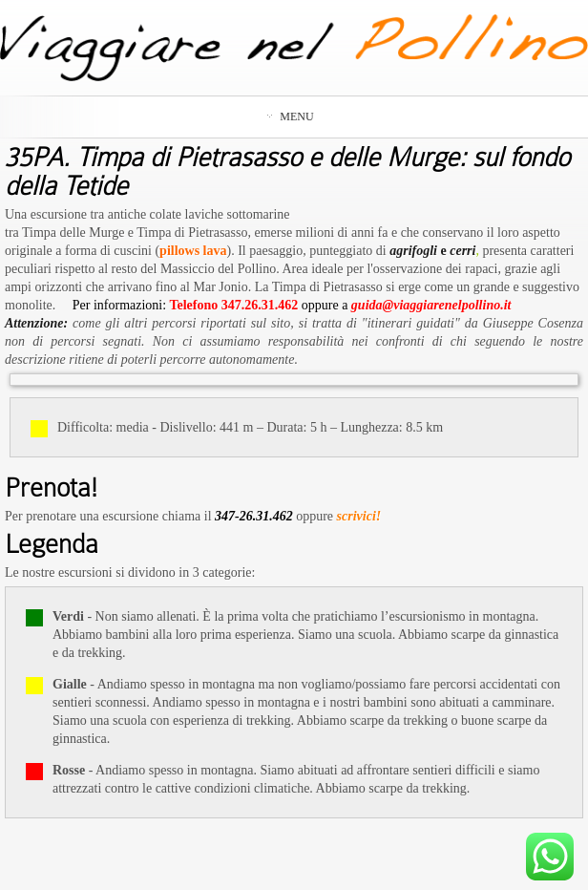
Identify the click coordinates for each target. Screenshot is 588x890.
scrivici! (359, 516)
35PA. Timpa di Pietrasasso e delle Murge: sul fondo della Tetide (287, 172)
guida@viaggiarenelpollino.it (431, 305)
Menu (290, 117)
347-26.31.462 (254, 516)
